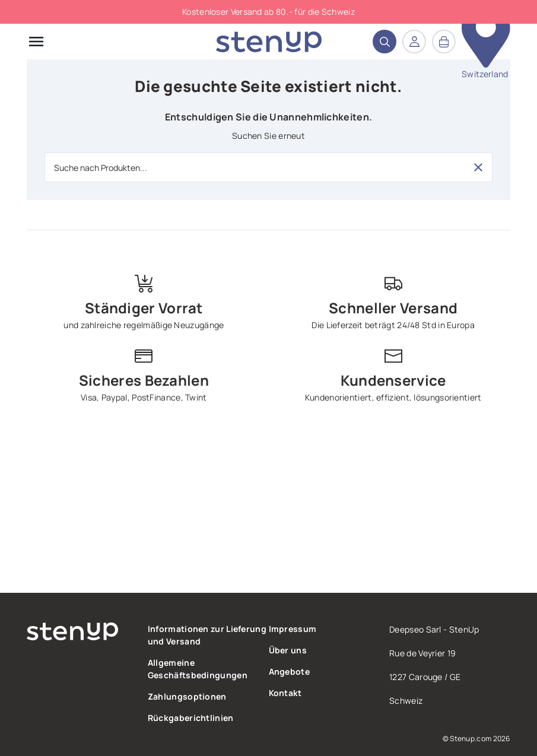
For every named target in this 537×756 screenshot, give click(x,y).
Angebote (289, 671)
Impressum (293, 629)
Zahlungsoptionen (187, 696)
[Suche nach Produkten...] (268, 167)
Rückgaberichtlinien (191, 718)
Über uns (288, 650)
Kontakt (285, 693)
